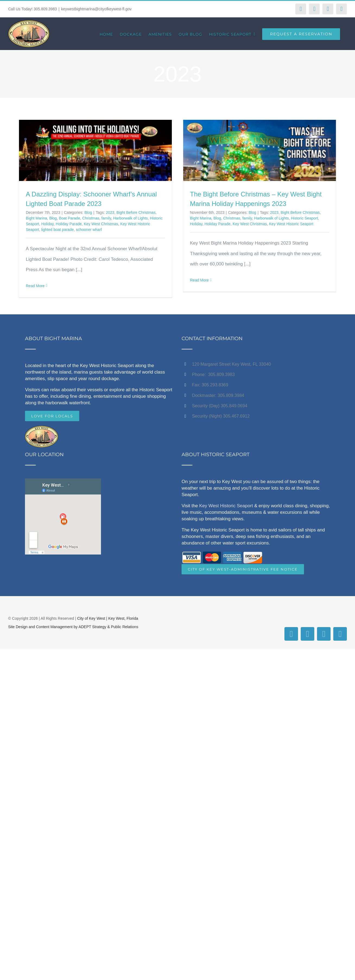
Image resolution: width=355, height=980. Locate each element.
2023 (110, 212)
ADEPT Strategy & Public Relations (108, 627)
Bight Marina (37, 218)
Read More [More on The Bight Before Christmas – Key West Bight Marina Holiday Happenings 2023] (199, 280)
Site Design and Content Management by (43, 627)
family (106, 218)
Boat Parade (69, 218)
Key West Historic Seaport (291, 224)
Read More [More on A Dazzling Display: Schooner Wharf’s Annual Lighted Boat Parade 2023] (35, 286)
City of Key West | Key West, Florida (108, 618)
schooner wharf (89, 230)
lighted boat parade (58, 230)
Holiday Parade (69, 224)
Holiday (47, 224)
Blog (88, 212)
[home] (42, 431)
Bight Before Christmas (136, 212)
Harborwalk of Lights (131, 218)
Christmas (91, 218)
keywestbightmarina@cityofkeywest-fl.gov (96, 9)
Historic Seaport (305, 218)
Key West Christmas (101, 224)
